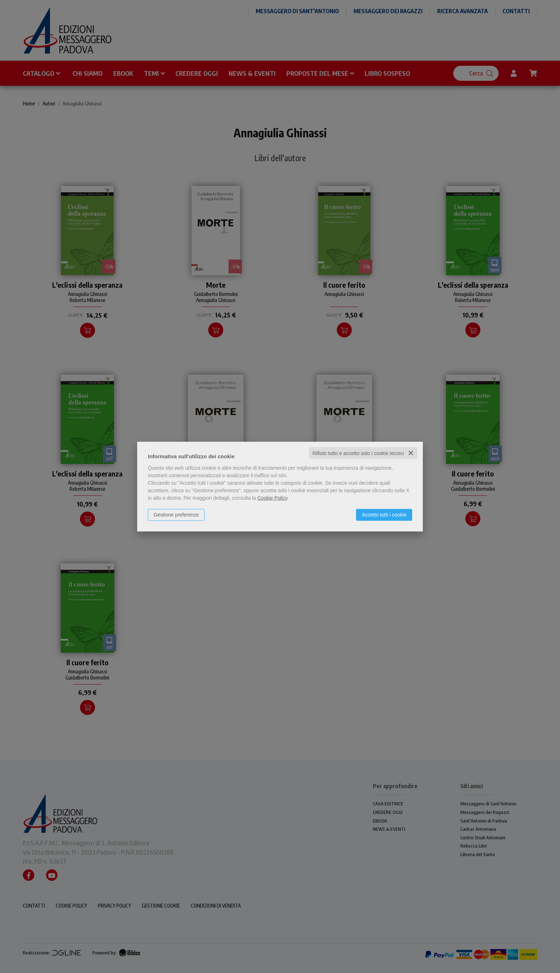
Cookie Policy (272, 498)
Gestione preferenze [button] (176, 514)
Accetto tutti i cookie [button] (384, 514)
